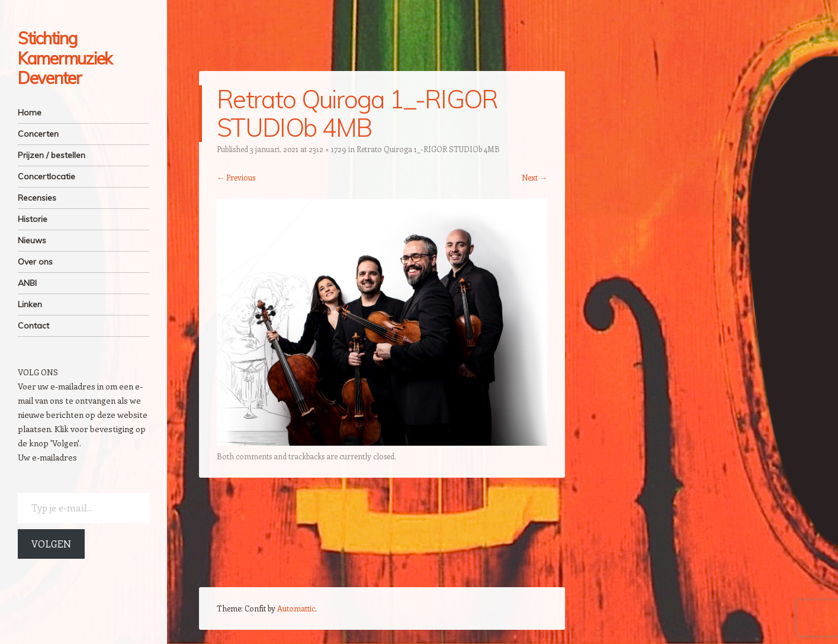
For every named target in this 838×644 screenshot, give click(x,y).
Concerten (38, 134)
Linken (30, 304)
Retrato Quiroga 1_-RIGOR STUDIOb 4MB (428, 149)
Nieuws (32, 240)
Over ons (35, 262)
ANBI (27, 283)
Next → (534, 177)
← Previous (236, 177)
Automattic (296, 608)
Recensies (37, 198)
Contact (33, 326)
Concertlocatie (46, 176)
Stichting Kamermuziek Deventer (65, 58)
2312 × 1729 (328, 149)
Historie (33, 219)
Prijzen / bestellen (52, 155)
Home (30, 112)
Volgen (51, 544)
